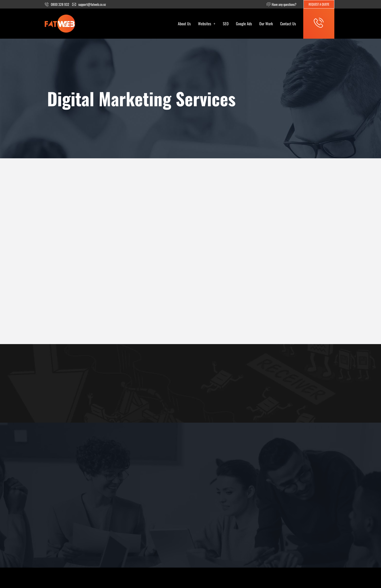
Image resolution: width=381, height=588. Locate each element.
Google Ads (244, 24)
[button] (207, 24)
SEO (226, 24)
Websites (207, 24)
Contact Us (288, 24)
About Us (184, 24)
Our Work (266, 24)
